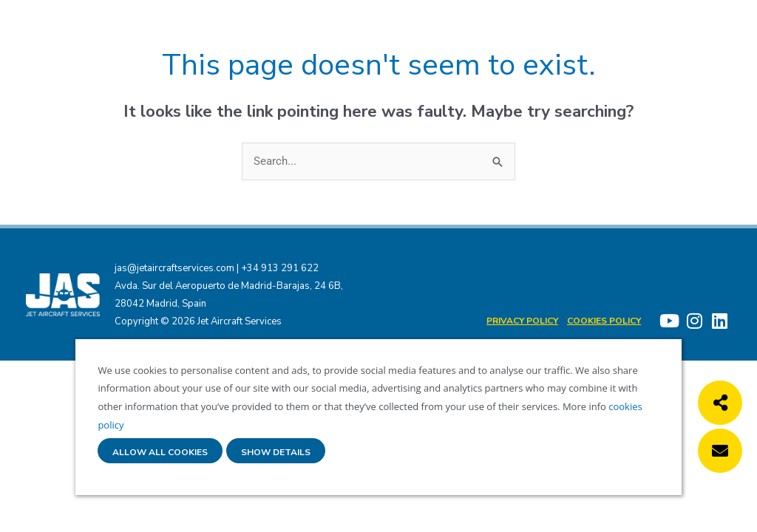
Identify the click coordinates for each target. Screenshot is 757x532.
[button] (720, 403)
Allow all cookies (160, 453)
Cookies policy (604, 321)
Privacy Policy (522, 321)
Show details (276, 453)
